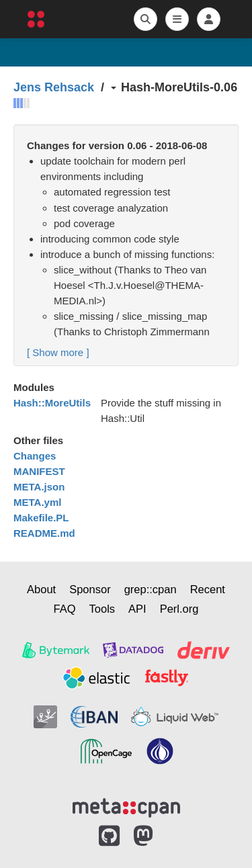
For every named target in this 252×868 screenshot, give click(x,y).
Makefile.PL (41, 518)
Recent (208, 589)
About (41, 589)
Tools (102, 609)
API (137, 609)
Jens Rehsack (54, 87)
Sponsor (90, 589)
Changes (35, 456)
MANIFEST (39, 471)
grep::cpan (151, 589)
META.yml (37, 502)
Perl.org (179, 609)
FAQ (65, 609)
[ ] (58, 352)
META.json (39, 487)
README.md (44, 533)
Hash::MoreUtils (52, 403)
